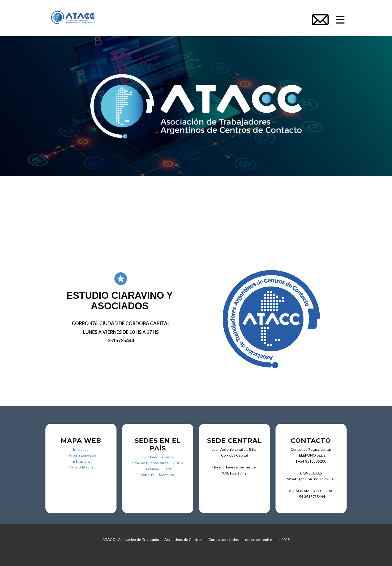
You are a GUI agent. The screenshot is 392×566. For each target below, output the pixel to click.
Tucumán (152, 469)
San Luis (148, 475)
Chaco (167, 457)
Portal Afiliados (81, 467)
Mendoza (167, 475)
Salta (168, 469)
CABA (178, 463)
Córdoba (150, 457)
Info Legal (81, 449)
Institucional (81, 461)
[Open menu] (340, 20)
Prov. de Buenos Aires (150, 463)
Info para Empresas (81, 455)
